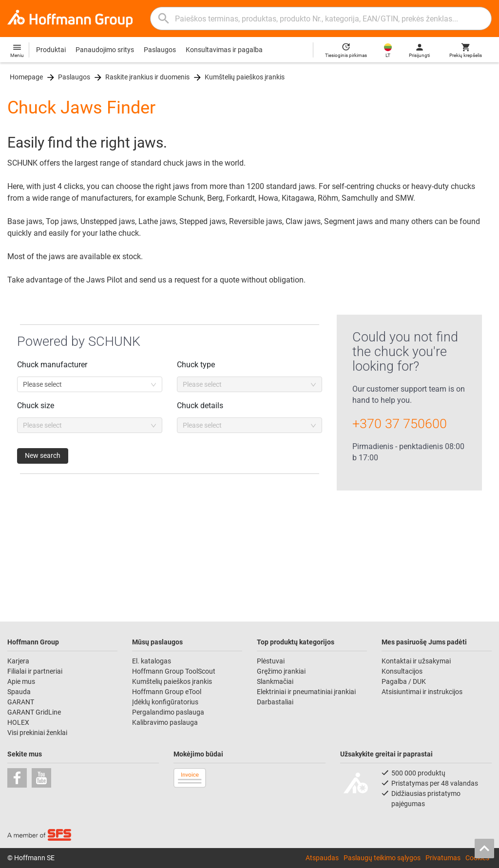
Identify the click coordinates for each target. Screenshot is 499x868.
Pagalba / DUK (404, 681)
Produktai (51, 50)
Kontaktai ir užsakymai (416, 661)
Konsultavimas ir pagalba (224, 50)
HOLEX (18, 722)
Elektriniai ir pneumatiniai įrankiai (306, 692)
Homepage (26, 77)
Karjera (18, 661)
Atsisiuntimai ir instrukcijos (422, 692)
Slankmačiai (275, 681)
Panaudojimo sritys (105, 50)
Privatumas (443, 858)
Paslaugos (160, 50)
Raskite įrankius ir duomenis (147, 77)
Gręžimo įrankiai (281, 671)
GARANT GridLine (34, 712)
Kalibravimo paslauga (165, 722)
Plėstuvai (271, 661)
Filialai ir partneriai (35, 671)
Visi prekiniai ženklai (37, 733)
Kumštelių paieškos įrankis (245, 77)
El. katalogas (152, 661)
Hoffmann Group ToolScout (174, 671)
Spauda (19, 692)
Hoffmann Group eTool (167, 692)
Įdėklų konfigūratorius (165, 702)
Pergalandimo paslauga (168, 712)
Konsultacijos (402, 671)
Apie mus (21, 681)
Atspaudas (322, 858)
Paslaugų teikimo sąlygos (382, 858)
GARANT (21, 702)
